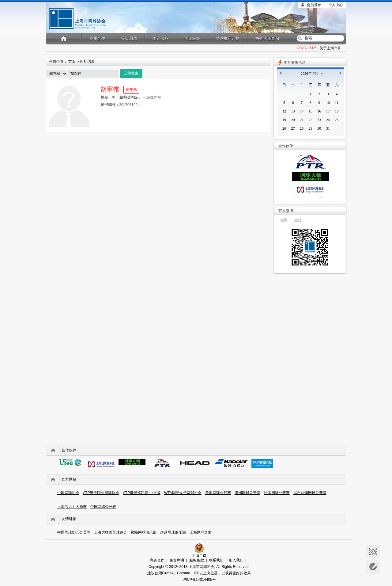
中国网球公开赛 (103, 507)
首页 (72, 62)
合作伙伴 (69, 450)
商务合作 (157, 560)
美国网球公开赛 (218, 493)
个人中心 (336, 5)
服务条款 (197, 560)
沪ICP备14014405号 (199, 580)
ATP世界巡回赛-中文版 (141, 493)
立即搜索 (131, 73)
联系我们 (216, 560)
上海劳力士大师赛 (72, 507)
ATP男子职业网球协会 (101, 493)
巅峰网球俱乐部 (144, 532)
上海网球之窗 (201, 532)
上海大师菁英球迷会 (111, 532)
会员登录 (314, 5)
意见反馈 (373, 567)
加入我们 (236, 560)
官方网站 (69, 479)
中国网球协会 (68, 493)
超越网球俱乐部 (173, 532)
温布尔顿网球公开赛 (310, 493)
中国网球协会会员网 (74, 532)
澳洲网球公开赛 (247, 493)
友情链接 (69, 519)
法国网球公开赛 (277, 493)
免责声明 (177, 560)
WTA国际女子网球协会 (183, 493)
